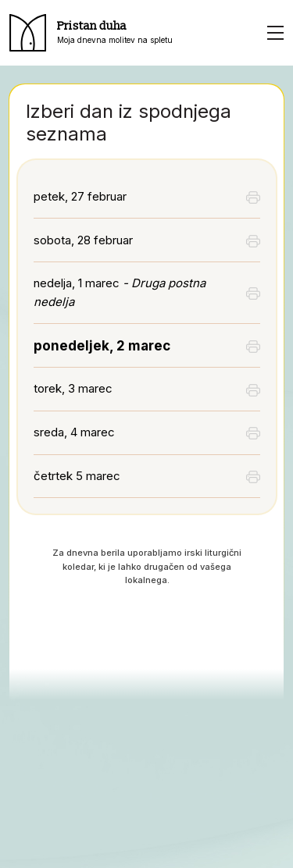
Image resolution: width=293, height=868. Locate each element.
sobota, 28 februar (83, 240)
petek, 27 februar (80, 196)
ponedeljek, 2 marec (102, 346)
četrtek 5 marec (77, 476)
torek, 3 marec (73, 388)
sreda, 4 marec (74, 432)
